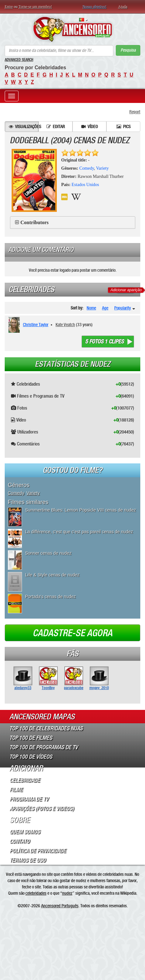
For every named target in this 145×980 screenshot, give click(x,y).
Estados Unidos (85, 185)
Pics (124, 127)
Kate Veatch (65, 325)
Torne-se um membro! (35, 7)
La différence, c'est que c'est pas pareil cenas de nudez (79, 532)
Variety (102, 168)
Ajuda (123, 7)
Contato (19, 841)
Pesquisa (128, 50)
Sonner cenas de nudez (48, 553)
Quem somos (25, 832)
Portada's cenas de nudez (50, 597)
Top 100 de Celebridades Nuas (46, 728)
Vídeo (90, 127)
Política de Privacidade (38, 851)
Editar (56, 127)
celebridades (36, 893)
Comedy (87, 168)
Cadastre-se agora (72, 633)
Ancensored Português (60, 906)
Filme (16, 790)
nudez (67, 893)
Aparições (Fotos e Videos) (42, 808)
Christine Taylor (36, 325)
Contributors (35, 222)
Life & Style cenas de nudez (52, 575)
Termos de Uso (27, 860)
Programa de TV (29, 799)
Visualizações (24, 127)
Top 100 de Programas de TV (44, 747)
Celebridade (25, 780)
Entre (9, 7)
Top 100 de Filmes (31, 738)
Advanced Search (19, 60)
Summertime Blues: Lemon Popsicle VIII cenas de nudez (81, 510)
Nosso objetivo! (94, 7)
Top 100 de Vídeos (31, 757)
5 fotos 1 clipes (104, 342)
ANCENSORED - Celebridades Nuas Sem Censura (72, 29)
